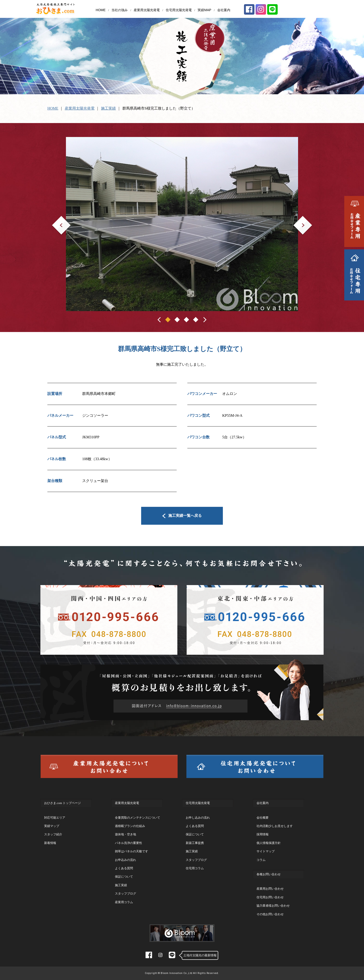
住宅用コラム (195, 868)
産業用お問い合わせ (270, 889)
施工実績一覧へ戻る (182, 516)
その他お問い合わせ (270, 914)
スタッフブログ (125, 894)
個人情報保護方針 (269, 843)
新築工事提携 (195, 843)
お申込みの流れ (125, 860)
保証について (124, 877)
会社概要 (263, 818)
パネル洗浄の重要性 (128, 843)
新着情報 (50, 843)
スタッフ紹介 (53, 834)
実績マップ (52, 826)
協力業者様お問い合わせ (273, 906)
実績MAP (204, 10)
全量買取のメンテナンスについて (138, 818)
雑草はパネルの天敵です (132, 851)
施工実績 (108, 108)
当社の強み (120, 10)
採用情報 (263, 834)
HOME (101, 10)
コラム (261, 860)
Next (297, 219)
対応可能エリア (55, 818)
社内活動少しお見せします (275, 826)
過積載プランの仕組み (130, 826)
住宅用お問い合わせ (270, 897)
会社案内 (224, 10)
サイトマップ (266, 851)
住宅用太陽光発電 (179, 10)
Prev (55, 219)
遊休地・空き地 (125, 834)
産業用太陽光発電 (147, 10)
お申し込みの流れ (198, 818)
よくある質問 (124, 868)
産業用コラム (124, 902)
